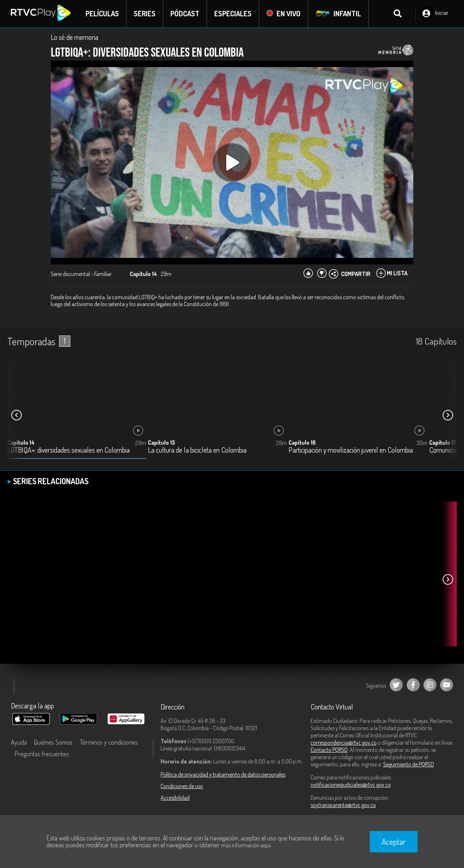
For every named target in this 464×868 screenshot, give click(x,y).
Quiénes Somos (53, 742)
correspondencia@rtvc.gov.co (344, 742)
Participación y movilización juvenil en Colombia (351, 450)
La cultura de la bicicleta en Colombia (197, 450)
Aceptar (394, 842)
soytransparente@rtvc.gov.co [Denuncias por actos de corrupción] (343, 805)
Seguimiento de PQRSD (409, 764)
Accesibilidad (175, 798)
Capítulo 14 (21, 443)
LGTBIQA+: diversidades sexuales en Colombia (69, 450)
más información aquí (246, 845)
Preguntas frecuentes (42, 754)
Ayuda (19, 742)
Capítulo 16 (302, 443)
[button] (448, 415)
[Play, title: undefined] (232, 163)
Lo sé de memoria (74, 37)
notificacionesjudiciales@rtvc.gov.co (351, 785)
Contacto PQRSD (329, 750)
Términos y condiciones (109, 742)
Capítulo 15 (161, 443)
